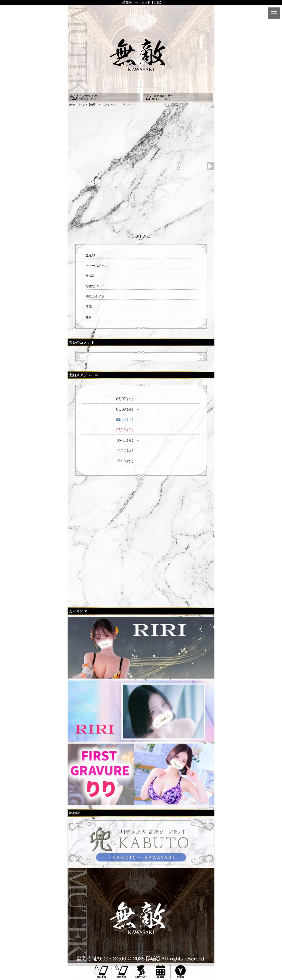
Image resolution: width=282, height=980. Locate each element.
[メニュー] (274, 13)
